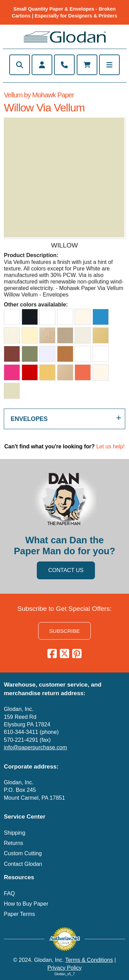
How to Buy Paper (26, 904)
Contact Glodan (23, 864)
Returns (13, 843)
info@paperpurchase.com (35, 747)
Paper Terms (19, 914)
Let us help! (111, 446)
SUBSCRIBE (64, 631)
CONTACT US (66, 570)
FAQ (9, 893)
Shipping (14, 833)
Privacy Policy (65, 968)
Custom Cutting (23, 853)
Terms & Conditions (89, 960)
